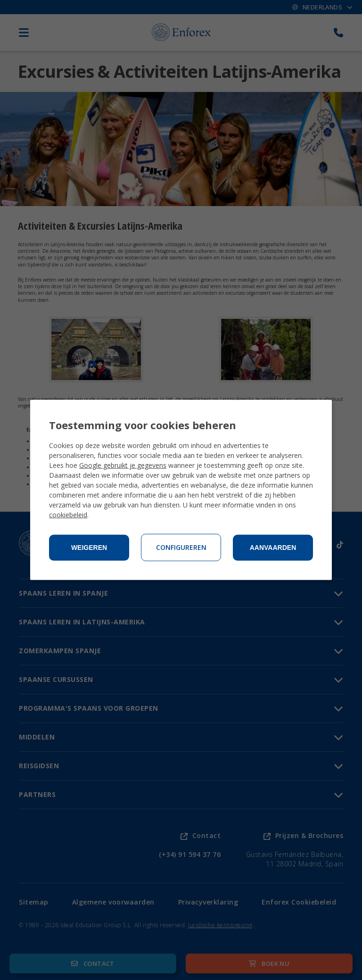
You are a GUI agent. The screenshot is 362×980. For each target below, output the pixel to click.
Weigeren (89, 548)
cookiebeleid (68, 515)
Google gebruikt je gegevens (123, 465)
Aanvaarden (273, 548)
